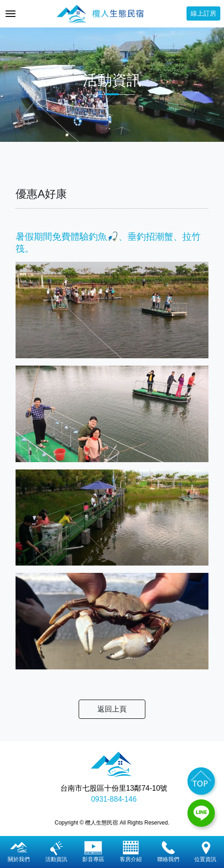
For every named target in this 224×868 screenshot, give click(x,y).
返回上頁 (112, 709)
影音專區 (93, 852)
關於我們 (19, 852)
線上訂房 (203, 13)
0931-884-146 (114, 799)
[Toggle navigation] (11, 14)
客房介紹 (131, 852)
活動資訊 (56, 852)
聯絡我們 (168, 852)
